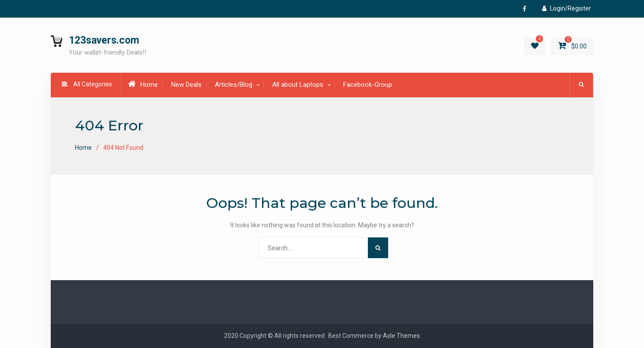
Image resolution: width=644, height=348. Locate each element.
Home (143, 84)
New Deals (186, 85)
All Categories (87, 84)
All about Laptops (298, 85)
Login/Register (567, 8)
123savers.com (104, 40)
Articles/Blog (234, 85)
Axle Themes (401, 336)
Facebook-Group (368, 85)
